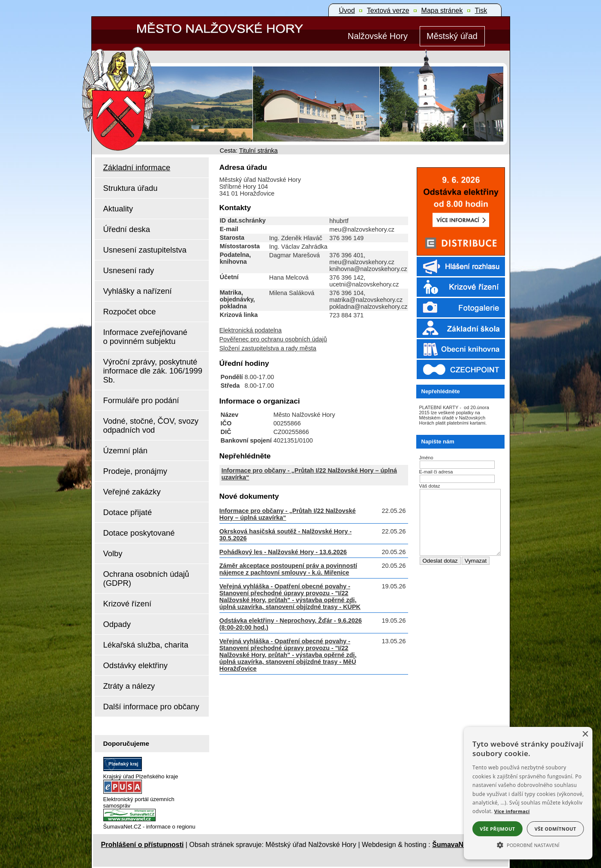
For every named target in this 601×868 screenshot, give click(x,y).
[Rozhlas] (458, 275)
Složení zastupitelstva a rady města (268, 348)
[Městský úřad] (452, 36)
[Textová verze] (388, 11)
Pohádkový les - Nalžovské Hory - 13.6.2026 (283, 552)
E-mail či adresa (436, 472)
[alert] (528, 793)
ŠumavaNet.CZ (456, 845)
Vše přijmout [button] (497, 829)
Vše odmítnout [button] (555, 829)
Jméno (426, 458)
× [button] (585, 734)
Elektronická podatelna (251, 330)
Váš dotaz (430, 486)
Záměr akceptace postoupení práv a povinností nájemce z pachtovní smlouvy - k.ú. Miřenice (288, 569)
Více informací (512, 811)
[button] (528, 844)
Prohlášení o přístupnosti (143, 845)
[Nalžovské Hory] (378, 36)
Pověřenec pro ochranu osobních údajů (273, 339)
